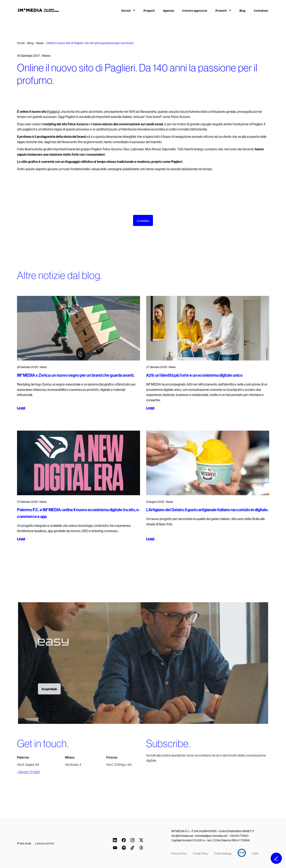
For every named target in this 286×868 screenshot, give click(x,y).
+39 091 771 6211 (29, 778)
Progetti (149, 11)
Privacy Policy (179, 854)
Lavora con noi (45, 843)
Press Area (24, 843)
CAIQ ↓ (256, 854)
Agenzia (169, 11)
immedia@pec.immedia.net (211, 836)
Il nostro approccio (195, 11)
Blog (243, 11)
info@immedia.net (182, 836)
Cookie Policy (200, 854)
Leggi (21, 408)
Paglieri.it (53, 112)
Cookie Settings (223, 854)
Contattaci (261, 11)
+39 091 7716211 (239, 836)
